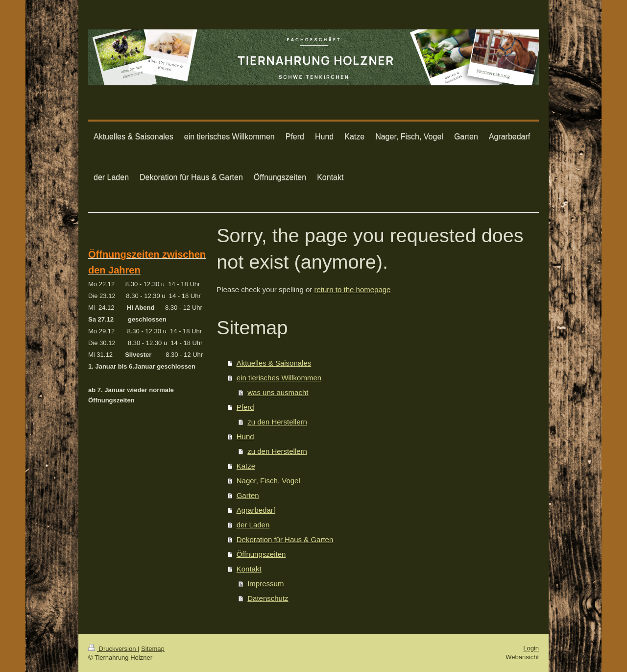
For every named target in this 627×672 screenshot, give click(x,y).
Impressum (265, 584)
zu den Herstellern (277, 422)
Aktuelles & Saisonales (274, 363)
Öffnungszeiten (261, 554)
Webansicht (522, 657)
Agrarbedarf (256, 510)
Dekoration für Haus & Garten (285, 539)
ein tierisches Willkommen (279, 378)
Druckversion (113, 649)
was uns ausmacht (278, 392)
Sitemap (153, 649)
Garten (248, 495)
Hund (245, 436)
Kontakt (249, 569)
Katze (246, 466)
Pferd (245, 407)
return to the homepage (352, 289)
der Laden (253, 525)
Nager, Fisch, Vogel (268, 481)
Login (531, 648)
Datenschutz (268, 598)
